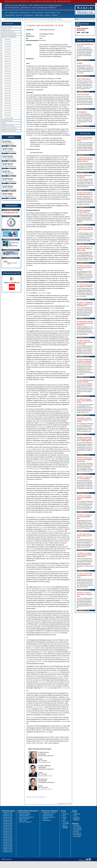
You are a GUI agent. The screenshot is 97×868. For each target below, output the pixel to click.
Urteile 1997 (8, 101)
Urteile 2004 (8, 84)
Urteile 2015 (8, 57)
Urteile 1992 (8, 113)
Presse (59, 13)
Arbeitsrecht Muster (29, 15)
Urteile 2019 (8, 47)
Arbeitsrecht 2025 (8, 814)
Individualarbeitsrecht (48, 814)
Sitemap (65, 825)
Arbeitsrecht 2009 (8, 839)
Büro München (77, 833)
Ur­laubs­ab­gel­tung (31, 105)
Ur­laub (36, 361)
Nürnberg (45, 19)
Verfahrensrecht (47, 820)
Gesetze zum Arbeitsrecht (37, 13)
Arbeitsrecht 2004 (8, 847)
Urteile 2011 (8, 66)
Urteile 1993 (8, 111)
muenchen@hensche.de (10, 181)
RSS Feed (65, 822)
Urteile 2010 (8, 69)
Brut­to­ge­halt (45, 699)
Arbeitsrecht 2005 (8, 846)
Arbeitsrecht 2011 (8, 836)
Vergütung (52, 308)
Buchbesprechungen (24, 813)
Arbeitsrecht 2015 (8, 830)
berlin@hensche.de (9, 144)
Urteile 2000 (8, 93)
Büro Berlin (76, 825)
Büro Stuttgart (77, 836)
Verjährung (36, 197)
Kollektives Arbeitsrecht (49, 817)
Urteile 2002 (8, 88)
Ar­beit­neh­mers (43, 439)
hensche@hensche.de (44, 762)
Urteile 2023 (8, 39)
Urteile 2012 (8, 64)
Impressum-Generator (10, 15)
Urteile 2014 (8, 59)
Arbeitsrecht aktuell (14, 13)
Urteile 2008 (8, 74)
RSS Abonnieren (7, 859)
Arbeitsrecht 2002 (8, 850)
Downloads (65, 814)
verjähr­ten (29, 223)
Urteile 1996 (8, 103)
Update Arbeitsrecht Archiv (9, 131)
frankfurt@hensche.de (10, 152)
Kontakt (64, 819)
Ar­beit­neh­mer (41, 175)
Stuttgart (52, 19)
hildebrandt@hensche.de (45, 776)
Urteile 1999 (8, 96)
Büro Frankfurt (77, 827)
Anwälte (58, 19)
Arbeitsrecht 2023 (8, 817)
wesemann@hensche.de (45, 789)
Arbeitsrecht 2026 (8, 813)
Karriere (65, 817)
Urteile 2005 (8, 81)
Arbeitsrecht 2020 (8, 822)
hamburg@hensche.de (10, 159)
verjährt (28, 533)
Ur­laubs (35, 135)
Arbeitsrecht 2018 (8, 825)
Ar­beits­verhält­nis (58, 191)
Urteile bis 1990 (8, 118)
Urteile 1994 (8, 108)
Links (64, 820)
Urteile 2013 (8, 61)
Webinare (48, 15)
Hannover (26, 19)
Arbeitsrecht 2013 (8, 833)
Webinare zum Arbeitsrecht (10, 128)
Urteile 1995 (8, 106)
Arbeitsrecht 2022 (8, 819)
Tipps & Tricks (19, 15)
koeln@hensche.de (9, 174)
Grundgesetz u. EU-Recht (49, 813)
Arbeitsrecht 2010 (8, 838)
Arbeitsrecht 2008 (8, 841)
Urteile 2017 (8, 52)
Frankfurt (12, 19)
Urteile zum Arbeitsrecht (50, 13)
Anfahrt (4, 146)
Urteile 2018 (8, 49)
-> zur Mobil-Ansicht (8, 24)
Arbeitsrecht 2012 (8, 835)
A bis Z (64, 813)
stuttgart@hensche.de (10, 196)
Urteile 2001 (8, 91)
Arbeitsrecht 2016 (8, 828)
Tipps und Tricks (7, 29)
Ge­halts (65, 225)
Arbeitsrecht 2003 (8, 849)
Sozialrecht (46, 819)
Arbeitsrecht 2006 (8, 844)
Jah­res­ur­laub (42, 293)
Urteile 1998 (8, 98)
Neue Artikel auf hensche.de (26, 817)
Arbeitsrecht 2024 (8, 816)
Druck (64, 816)
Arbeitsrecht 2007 (8, 842)
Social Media (66, 824)
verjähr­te (29, 545)
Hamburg (19, 19)
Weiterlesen (81, 60)
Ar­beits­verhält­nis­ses (56, 315)
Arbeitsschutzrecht (48, 816)
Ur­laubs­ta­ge (66, 70)
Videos (4, 123)
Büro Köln (76, 832)
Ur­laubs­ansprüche (52, 531)
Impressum (76, 817)
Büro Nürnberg (77, 835)
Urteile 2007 (8, 76)
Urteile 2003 (8, 86)
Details (10, 146)
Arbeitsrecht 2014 (8, 831)
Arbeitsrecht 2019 (8, 824)
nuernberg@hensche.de (10, 189)
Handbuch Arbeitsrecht (25, 13)
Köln (32, 19)
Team (75, 816)
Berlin (6, 19)
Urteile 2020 (8, 44)
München (38, 19)
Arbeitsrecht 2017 (8, 827)
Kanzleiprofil (54, 15)
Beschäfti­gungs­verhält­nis (33, 469)
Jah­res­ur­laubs (45, 597)
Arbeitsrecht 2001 (8, 852)
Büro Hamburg (77, 828)
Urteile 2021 (8, 42)
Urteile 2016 (8, 54)
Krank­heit (41, 423)
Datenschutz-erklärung (77, 819)
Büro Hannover (78, 830)
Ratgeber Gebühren (39, 15)
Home (6, 13)
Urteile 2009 (8, 71)
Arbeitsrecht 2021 (8, 820)
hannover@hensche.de (10, 166)
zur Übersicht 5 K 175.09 (64, 803)
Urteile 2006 (8, 79)
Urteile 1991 (8, 115)
